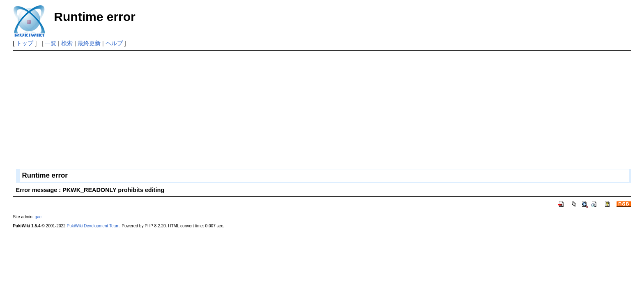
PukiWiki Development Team (93, 226)
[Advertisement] (259, 111)
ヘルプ (114, 43)
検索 (67, 43)
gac (38, 217)
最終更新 (89, 43)
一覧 (51, 43)
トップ (25, 43)
